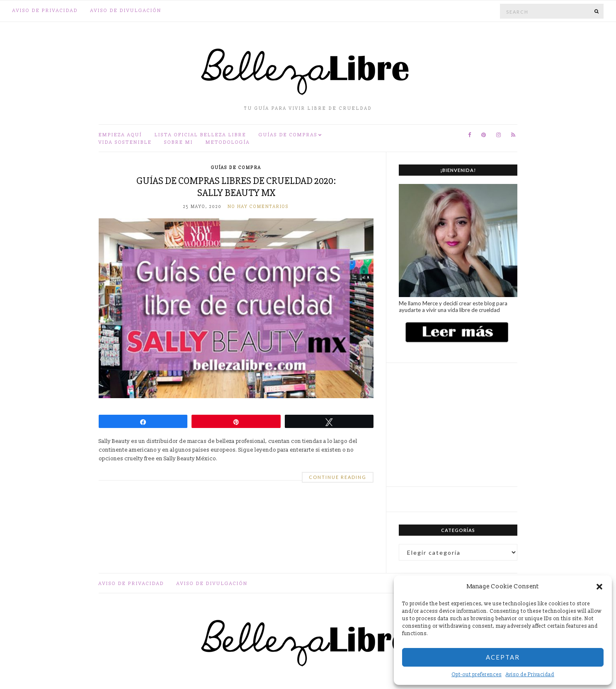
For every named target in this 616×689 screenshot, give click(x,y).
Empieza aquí (120, 135)
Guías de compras (288, 135)
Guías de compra (236, 168)
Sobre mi (179, 142)
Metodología (228, 142)
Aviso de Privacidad (530, 675)
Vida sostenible (125, 142)
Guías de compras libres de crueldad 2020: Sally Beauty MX (236, 187)
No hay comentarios (258, 207)
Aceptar (503, 657)
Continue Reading (338, 477)
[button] (599, 587)
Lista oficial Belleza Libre (200, 135)
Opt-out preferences (477, 675)
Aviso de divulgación (126, 11)
